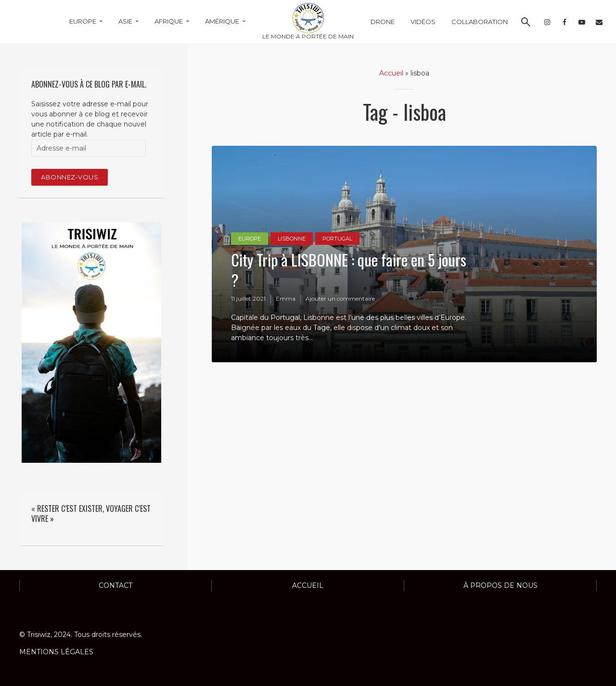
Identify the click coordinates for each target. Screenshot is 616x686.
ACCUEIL (308, 585)
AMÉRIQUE (222, 21)
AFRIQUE (169, 21)
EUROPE (83, 21)
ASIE (125, 21)
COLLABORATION (480, 22)
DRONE (383, 22)
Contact (115, 585)
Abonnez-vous (70, 177)
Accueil (391, 73)
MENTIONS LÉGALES (56, 652)
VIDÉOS (423, 22)
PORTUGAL (337, 239)
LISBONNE (292, 239)
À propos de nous (500, 585)
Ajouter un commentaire (340, 299)
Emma (286, 299)
